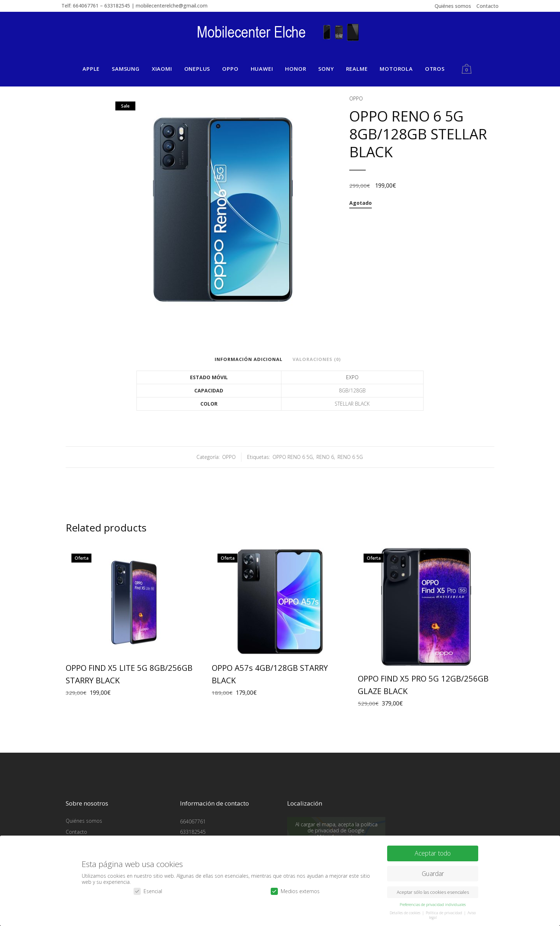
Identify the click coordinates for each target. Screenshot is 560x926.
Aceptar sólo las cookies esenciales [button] (433, 892)
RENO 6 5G (350, 457)
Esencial (148, 891)
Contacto (487, 6)
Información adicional (249, 359)
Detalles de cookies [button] (406, 913)
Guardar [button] (433, 873)
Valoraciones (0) (317, 359)
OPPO (356, 98)
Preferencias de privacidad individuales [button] (433, 905)
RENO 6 (325, 457)
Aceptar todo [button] (433, 853)
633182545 (193, 832)
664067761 (193, 821)
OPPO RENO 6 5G (293, 457)
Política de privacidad (444, 913)
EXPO (352, 377)
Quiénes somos (453, 6)
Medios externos (295, 891)
